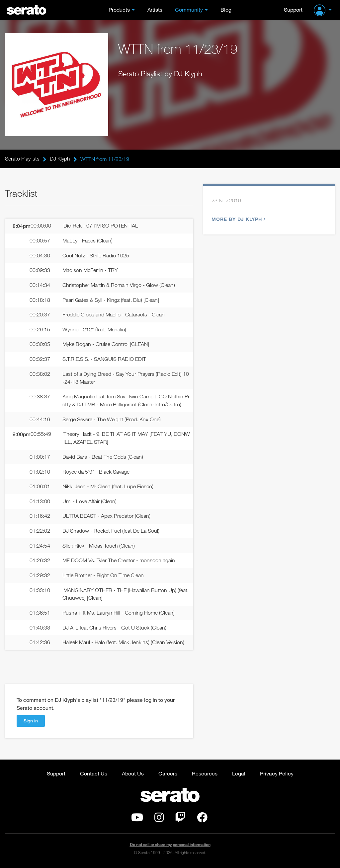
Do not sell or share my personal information (170, 846)
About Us (133, 775)
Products (119, 9)
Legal (239, 775)
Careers (168, 775)
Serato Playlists (22, 159)
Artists (155, 9)
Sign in (31, 722)
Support (293, 9)
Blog (226, 9)
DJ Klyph (60, 159)
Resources (205, 775)
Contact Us (94, 775)
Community (189, 9)
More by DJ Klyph (238, 219)
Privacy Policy (277, 775)
